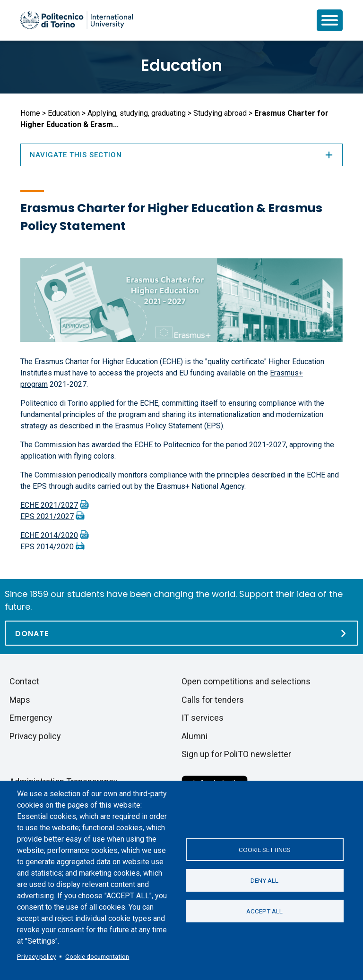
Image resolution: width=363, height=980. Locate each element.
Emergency (31, 718)
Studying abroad (220, 113)
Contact (24, 681)
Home (30, 113)
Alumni (194, 736)
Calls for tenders (213, 700)
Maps (20, 700)
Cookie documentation (97, 956)
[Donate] (181, 633)
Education (181, 65)
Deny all (264, 880)
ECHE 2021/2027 (49, 505)
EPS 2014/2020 (47, 547)
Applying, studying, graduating (137, 113)
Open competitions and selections (246, 681)
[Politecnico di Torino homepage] (77, 20)
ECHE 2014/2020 (49, 535)
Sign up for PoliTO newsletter (236, 754)
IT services (203, 718)
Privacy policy (36, 956)
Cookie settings (265, 850)
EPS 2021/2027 (47, 516)
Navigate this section (181, 155)
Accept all (264, 911)
